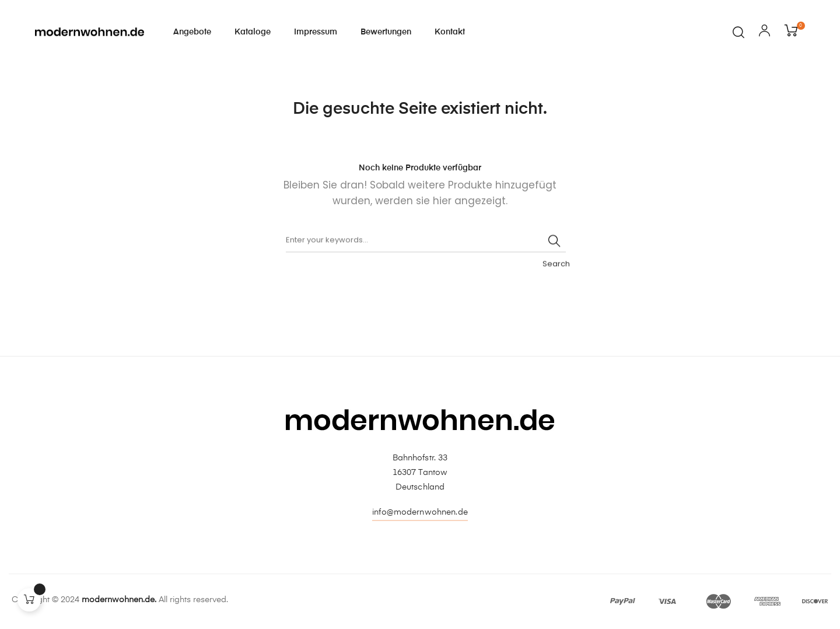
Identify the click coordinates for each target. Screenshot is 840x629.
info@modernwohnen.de (420, 512)
